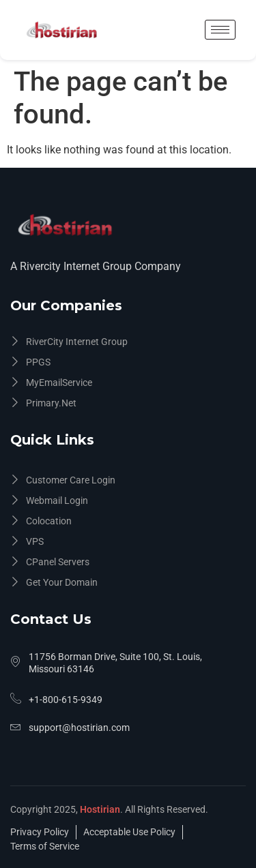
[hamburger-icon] (220, 30)
